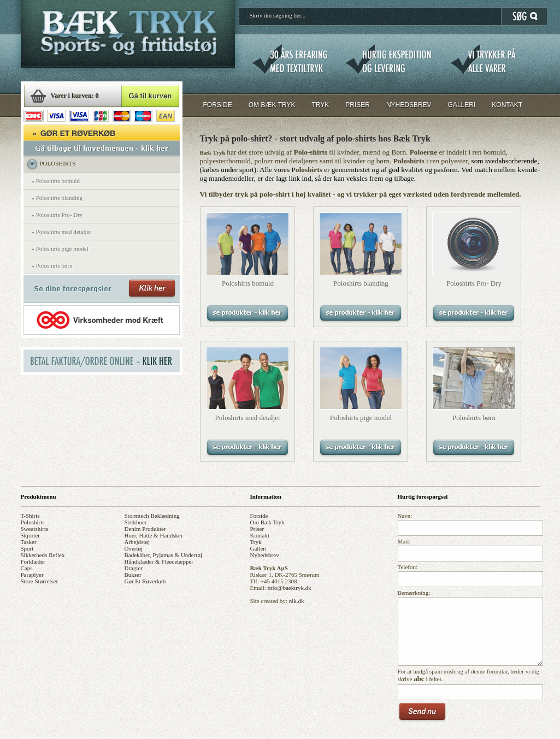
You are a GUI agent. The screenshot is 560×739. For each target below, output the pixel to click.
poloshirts (33, 522)
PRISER (358, 105)
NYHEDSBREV (409, 105)
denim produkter (145, 529)
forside (259, 516)
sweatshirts (35, 529)
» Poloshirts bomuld (56, 181)
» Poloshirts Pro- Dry (57, 215)
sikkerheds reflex (43, 555)
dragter (134, 568)
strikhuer (136, 522)
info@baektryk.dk (290, 588)
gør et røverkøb (145, 581)
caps (27, 568)
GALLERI (462, 105)
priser (257, 529)
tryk (256, 542)
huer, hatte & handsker (154, 535)
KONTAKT (507, 105)
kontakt (260, 535)
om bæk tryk (267, 522)
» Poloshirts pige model (60, 249)
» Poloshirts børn (52, 265)
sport (27, 548)
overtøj (134, 548)
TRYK (320, 105)
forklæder (33, 561)
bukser (133, 575)
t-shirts (30, 516)
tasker (29, 542)
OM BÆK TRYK (272, 105)
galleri (259, 548)
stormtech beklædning (152, 516)
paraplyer (32, 575)
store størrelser (40, 581)
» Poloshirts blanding (57, 198)
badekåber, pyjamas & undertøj (164, 555)
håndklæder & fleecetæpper (159, 561)
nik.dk (297, 601)
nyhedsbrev (265, 555)
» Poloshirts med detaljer (62, 232)
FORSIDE (218, 105)
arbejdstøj (137, 542)
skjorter (30, 535)
